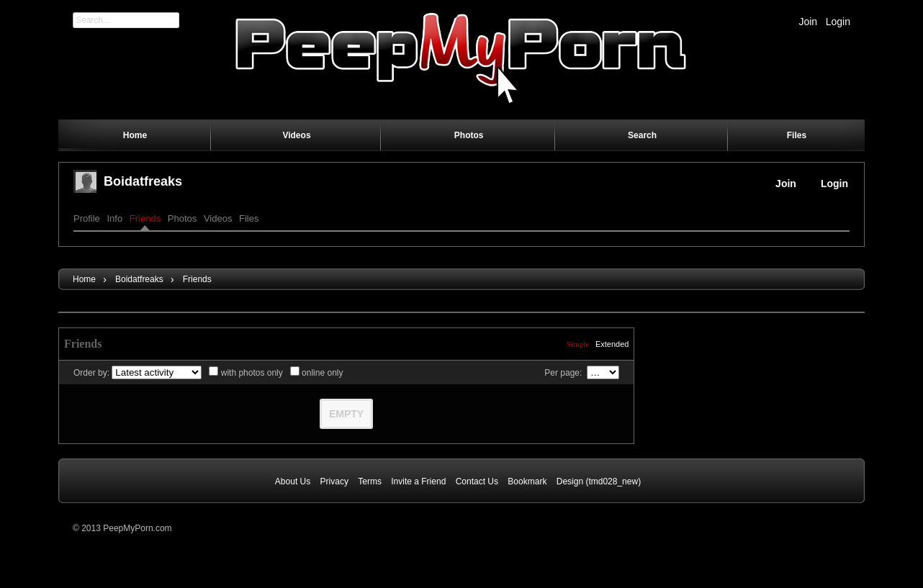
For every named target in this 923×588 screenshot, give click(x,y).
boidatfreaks (143, 181)
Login (838, 22)
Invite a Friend (418, 481)
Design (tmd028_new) (599, 481)
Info (114, 218)
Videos (218, 218)
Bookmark (527, 481)
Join (808, 22)
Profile (87, 218)
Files (249, 218)
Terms (370, 481)
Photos (182, 218)
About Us (293, 481)
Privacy (334, 481)
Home (84, 279)
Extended (612, 344)
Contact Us (477, 481)
